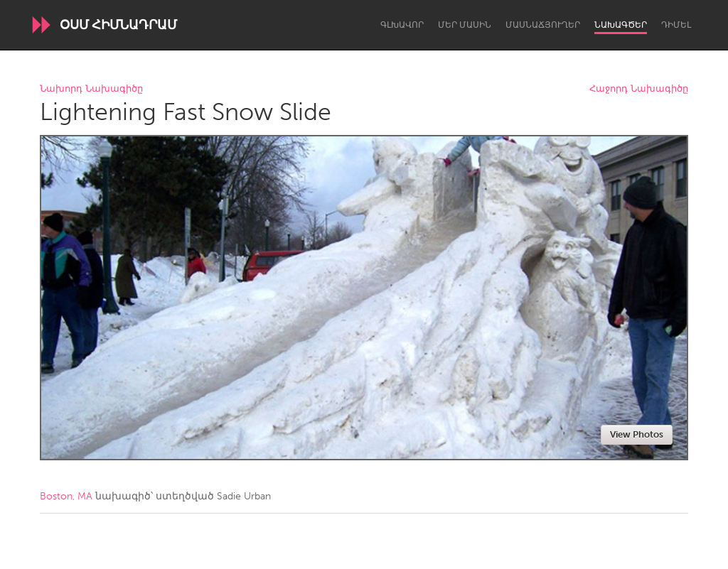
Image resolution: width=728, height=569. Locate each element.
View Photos (637, 434)
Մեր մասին (465, 25)
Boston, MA (66, 496)
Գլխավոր (402, 25)
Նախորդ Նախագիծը (91, 89)
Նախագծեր (621, 25)
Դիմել (676, 25)
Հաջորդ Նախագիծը (639, 89)
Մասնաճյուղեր (543, 25)
